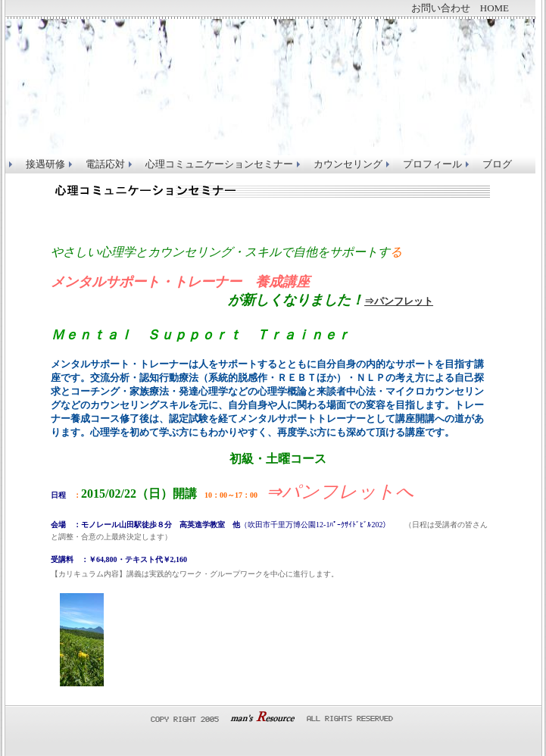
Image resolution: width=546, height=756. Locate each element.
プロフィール (432, 164)
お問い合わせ (441, 8)
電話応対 (105, 164)
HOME (495, 8)
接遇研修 (45, 164)
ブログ (497, 164)
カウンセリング (348, 164)
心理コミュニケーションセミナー (219, 164)
